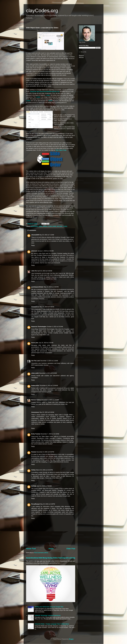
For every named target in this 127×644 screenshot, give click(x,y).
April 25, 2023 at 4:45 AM (45, 271)
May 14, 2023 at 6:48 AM (47, 307)
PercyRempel (36, 504)
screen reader (52, 226)
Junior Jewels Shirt (40, 489)
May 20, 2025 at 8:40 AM (47, 412)
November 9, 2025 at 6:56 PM (45, 452)
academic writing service (64, 347)
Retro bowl (70, 440)
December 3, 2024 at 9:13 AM (48, 373)
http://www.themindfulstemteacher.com (48, 92)
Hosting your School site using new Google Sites (49, 607)
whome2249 (35, 235)
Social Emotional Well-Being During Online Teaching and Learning (51, 558)
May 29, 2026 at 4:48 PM (48, 504)
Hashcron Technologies (39, 327)
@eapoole (33, 92)
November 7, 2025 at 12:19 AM (50, 434)
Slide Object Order (61, 150)
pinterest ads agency (67, 376)
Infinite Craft (57, 510)
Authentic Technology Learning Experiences (48, 615)
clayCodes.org (42, 10)
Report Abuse (81, 56)
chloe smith (35, 373)
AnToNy (34, 486)
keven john (35, 343)
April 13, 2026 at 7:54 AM (44, 486)
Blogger (71, 639)
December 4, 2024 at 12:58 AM (49, 386)
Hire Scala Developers (41, 311)
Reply (33, 245)
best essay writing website (50, 259)
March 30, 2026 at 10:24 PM (44, 470)
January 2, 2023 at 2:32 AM (45, 251)
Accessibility (34, 226)
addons (45, 226)
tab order (60, 226)
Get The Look (36, 361)
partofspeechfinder (37, 287)
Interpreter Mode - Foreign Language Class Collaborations (52, 624)
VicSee (34, 470)
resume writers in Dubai (44, 402)
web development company (53, 388)
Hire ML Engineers (57, 291)
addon (40, 226)
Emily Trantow (36, 434)
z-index (48, 95)
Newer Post (31, 549)
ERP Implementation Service (40, 365)
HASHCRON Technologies (47, 329)
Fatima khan (35, 386)
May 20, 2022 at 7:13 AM (47, 235)
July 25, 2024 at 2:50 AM (46, 343)
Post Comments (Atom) (41, 553)
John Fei (34, 271)
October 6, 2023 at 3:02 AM (55, 327)
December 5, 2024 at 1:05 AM (50, 400)
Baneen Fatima (36, 400)
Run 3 (55, 460)
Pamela (34, 452)
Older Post (71, 549)
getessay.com (35, 239)
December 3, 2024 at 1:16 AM (49, 361)
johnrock (34, 251)
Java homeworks (36, 273)
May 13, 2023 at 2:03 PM (51, 287)
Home (51, 549)
